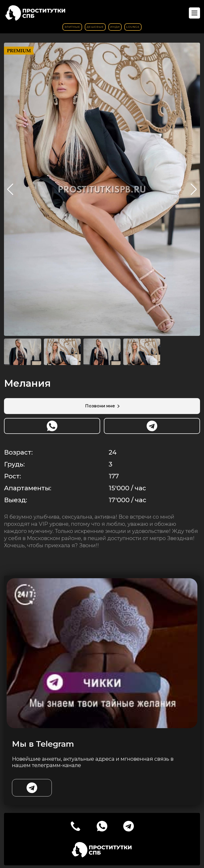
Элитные (72, 27)
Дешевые (95, 27)
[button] (194, 189)
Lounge (133, 27)
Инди (115, 27)
